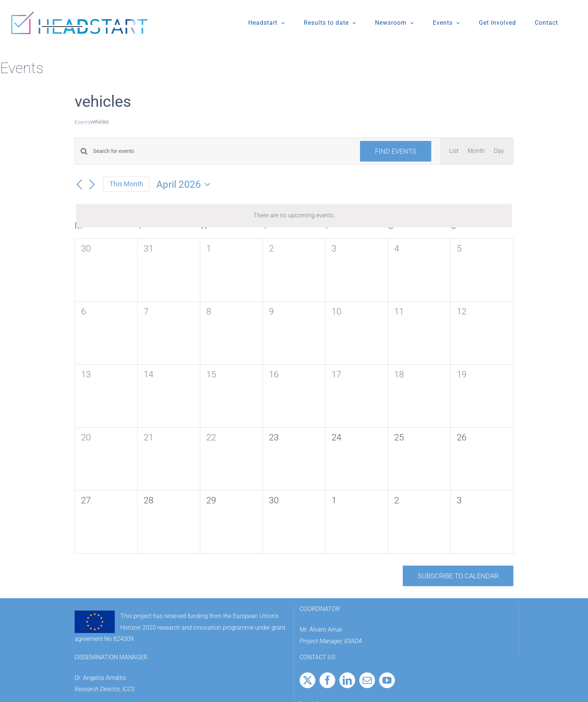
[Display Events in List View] (454, 151)
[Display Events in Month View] (476, 151)
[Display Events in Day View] (499, 151)
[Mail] (367, 680)
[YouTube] (387, 680)
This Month (126, 184)
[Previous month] (79, 185)
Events (82, 122)
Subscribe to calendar (458, 576)
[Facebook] (327, 680)
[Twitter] (307, 680)
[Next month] (92, 185)
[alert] (294, 216)
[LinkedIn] (347, 680)
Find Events (396, 151)
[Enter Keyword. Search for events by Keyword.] (222, 151)
